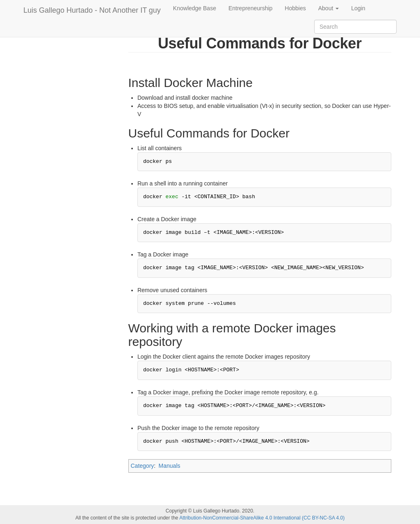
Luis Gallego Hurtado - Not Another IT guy (92, 10)
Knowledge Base (195, 8)
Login (358, 8)
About (329, 8)
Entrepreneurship (250, 8)
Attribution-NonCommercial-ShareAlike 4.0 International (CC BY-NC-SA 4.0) (262, 518)
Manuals (170, 466)
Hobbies (295, 8)
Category (143, 466)
